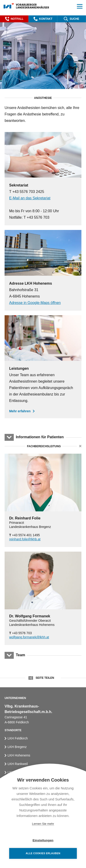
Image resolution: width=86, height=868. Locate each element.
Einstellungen (43, 840)
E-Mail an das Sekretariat (30, 198)
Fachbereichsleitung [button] (44, 446)
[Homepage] (26, 6)
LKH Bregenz (17, 747)
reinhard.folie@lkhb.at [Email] (25, 539)
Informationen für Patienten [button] (40, 437)
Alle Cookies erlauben (43, 853)
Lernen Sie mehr (43, 824)
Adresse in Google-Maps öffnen (35, 303)
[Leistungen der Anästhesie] (43, 367)
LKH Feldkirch (18, 738)
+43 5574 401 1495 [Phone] (25, 535)
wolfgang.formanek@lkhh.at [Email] (29, 637)
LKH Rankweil (18, 764)
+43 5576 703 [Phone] (20, 633)
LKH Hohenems (19, 755)
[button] (14, 19)
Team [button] (20, 655)
